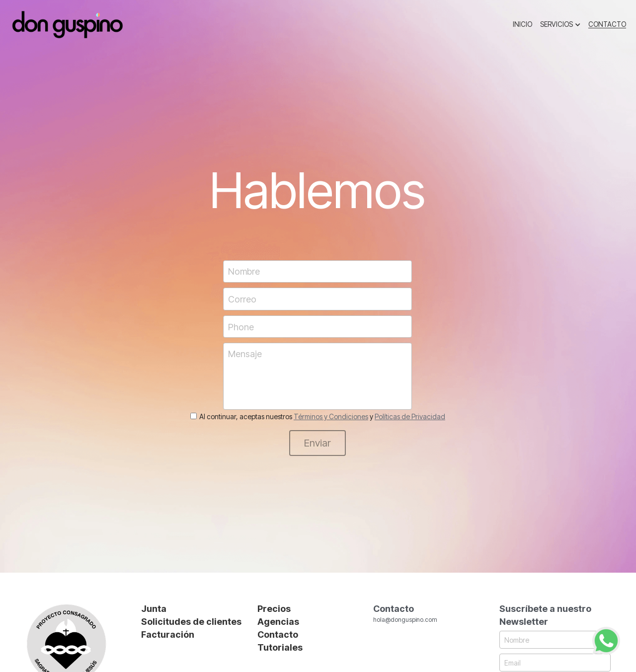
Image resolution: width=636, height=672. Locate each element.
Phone (241, 327)
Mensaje (245, 354)
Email (525, 663)
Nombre (244, 271)
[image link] (67, 24)
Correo (242, 299)
